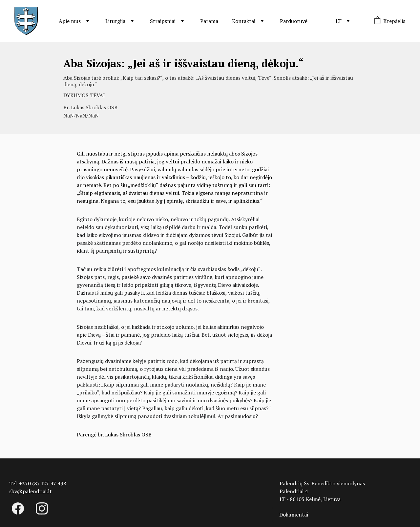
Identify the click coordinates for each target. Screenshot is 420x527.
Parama (209, 21)
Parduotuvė (294, 21)
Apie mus (70, 21)
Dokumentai (294, 515)
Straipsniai (163, 21)
